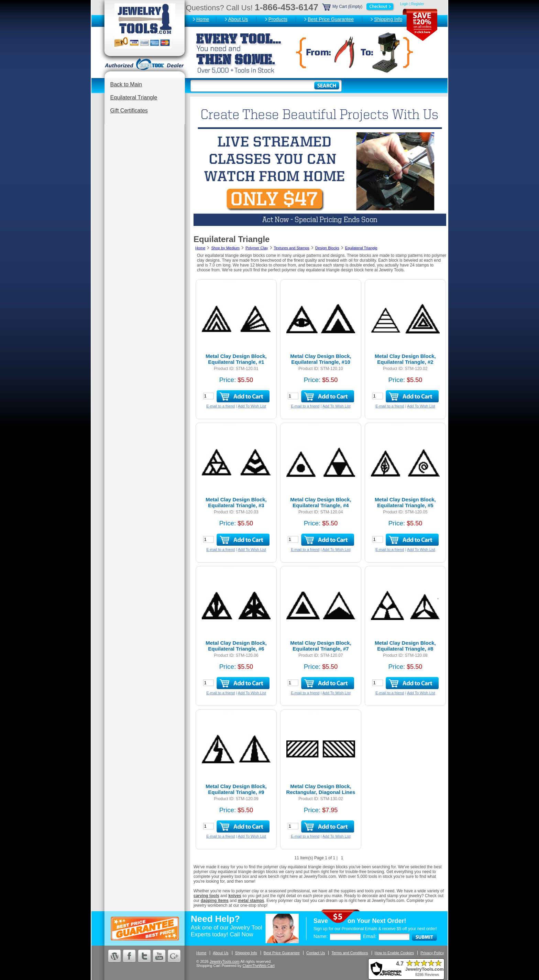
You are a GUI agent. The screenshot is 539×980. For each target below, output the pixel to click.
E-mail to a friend (221, 406)
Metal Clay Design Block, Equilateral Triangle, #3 (236, 502)
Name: (321, 936)
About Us (238, 19)
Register (417, 4)
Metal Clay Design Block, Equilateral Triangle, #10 (321, 359)
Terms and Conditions (350, 953)
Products (278, 19)
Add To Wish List (252, 406)
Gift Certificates (129, 111)
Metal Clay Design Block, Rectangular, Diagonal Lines (321, 789)
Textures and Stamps (291, 248)
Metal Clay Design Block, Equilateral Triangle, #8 (405, 646)
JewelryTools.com (225, 961)
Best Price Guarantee (331, 19)
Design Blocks (327, 248)
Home (203, 19)
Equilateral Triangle (134, 97)
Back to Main (126, 84)
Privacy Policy (432, 953)
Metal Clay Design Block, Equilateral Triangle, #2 (405, 359)
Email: (370, 936)
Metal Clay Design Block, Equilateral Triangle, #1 (236, 359)
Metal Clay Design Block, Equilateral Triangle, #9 (236, 789)
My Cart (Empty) (359, 7)
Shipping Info (388, 19)
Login (404, 4)
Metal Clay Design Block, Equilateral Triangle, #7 (321, 646)
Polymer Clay (257, 248)
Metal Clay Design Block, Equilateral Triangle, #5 (405, 502)
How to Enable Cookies (394, 953)
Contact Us (316, 953)
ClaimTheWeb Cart (259, 966)
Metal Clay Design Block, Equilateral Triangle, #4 (321, 502)
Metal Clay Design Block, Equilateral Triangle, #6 (236, 646)
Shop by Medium (225, 248)
